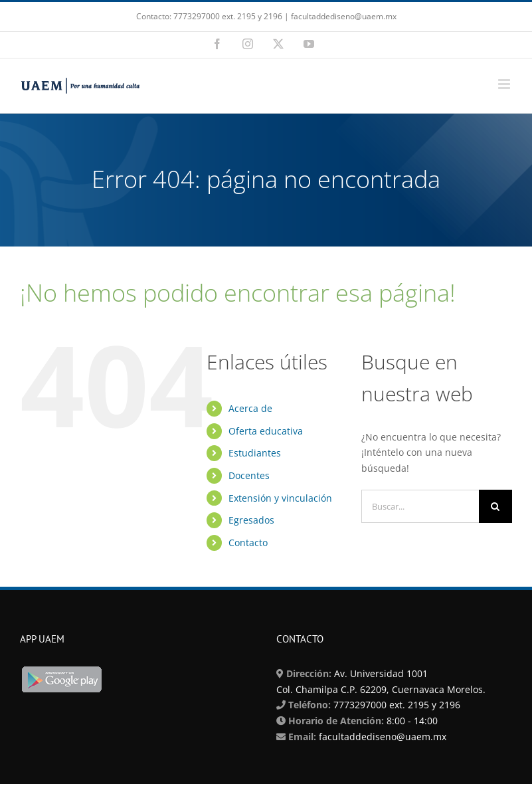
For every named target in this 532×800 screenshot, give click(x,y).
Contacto (248, 543)
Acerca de (250, 408)
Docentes (249, 475)
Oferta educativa (266, 431)
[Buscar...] (420, 506)
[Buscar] (495, 506)
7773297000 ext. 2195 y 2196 (396, 705)
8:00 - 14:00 (411, 721)
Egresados (251, 520)
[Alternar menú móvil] (505, 84)
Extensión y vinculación (280, 498)
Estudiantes (255, 453)
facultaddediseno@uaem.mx (383, 737)
